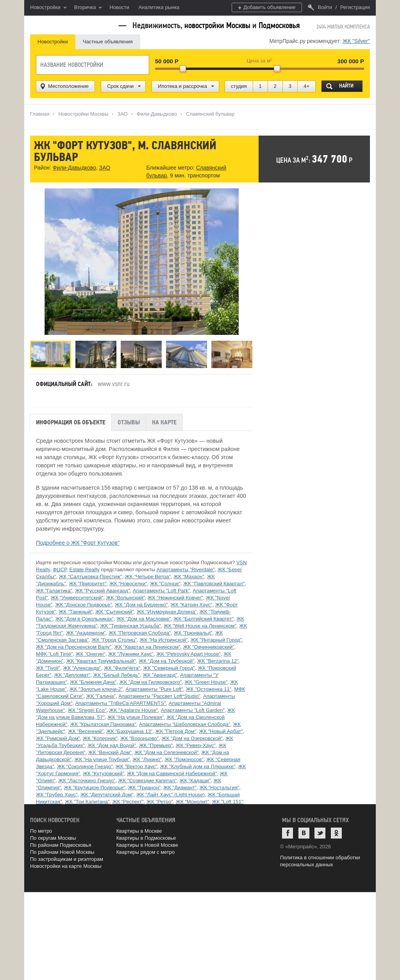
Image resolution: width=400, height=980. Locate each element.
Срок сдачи (120, 86)
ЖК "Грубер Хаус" (57, 795)
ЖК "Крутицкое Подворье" (95, 788)
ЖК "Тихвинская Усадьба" (131, 626)
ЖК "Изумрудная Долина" (167, 612)
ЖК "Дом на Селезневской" (166, 752)
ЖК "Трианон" (144, 788)
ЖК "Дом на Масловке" (144, 619)
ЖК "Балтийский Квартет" (204, 619)
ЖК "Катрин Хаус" (192, 605)
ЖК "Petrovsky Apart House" (188, 654)
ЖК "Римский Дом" (58, 738)
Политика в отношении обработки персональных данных (320, 861)
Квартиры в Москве (139, 831)
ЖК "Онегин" (91, 654)
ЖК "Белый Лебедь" (116, 675)
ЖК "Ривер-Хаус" (196, 745)
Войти (320, 7)
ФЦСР (60, 570)
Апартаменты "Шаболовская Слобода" (185, 724)
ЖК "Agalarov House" (134, 710)
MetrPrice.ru (71, 24)
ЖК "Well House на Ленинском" (200, 626)
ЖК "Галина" (101, 696)
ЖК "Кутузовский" (104, 773)
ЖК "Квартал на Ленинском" (147, 647)
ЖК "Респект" (128, 802)
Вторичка (88, 8)
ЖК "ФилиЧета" (122, 668)
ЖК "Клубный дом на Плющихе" (198, 766)
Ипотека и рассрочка (182, 86)
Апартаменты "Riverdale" (185, 570)
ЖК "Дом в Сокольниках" (85, 619)
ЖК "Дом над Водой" (112, 745)
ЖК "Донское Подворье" (83, 605)
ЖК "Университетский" (77, 598)
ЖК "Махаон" (189, 577)
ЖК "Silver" (356, 41)
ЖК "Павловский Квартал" (214, 584)
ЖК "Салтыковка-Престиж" (91, 577)
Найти (346, 86)
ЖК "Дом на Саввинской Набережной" (172, 773)
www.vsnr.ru (114, 384)
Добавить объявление (267, 8)
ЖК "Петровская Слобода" (140, 633)
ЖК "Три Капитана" (87, 802)
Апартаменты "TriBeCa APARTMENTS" (120, 703)
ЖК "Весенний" (86, 731)
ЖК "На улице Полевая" (136, 717)
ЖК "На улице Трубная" (102, 759)
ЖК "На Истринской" (164, 640)
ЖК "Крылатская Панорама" (103, 724)
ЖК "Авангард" (160, 675)
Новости (119, 7)
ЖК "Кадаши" (195, 781)
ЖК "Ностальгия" (219, 788)
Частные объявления (108, 42)
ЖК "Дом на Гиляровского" (150, 682)
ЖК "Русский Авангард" (102, 591)
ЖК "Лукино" (147, 759)
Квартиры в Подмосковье (146, 838)
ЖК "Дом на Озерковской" (192, 738)
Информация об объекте (71, 422)
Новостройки (48, 8)
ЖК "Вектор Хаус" (137, 766)
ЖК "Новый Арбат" (221, 731)
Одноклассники (336, 833)
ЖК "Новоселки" (128, 584)
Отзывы (129, 422)
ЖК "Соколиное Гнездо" (85, 766)
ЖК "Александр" (82, 668)
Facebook (287, 833)
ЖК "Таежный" (76, 612)
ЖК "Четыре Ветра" (148, 577)
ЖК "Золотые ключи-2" (96, 689)
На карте (164, 422)
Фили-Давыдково (74, 168)
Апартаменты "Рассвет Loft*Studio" (159, 696)
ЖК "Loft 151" (228, 802)
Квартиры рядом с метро (146, 852)
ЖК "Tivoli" (48, 668)
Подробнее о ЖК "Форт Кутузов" (78, 543)
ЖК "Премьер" (156, 745)
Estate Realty (84, 570)
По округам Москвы (53, 838)
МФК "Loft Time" (54, 654)
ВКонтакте (304, 833)
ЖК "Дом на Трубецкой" (166, 661)
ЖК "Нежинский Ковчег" (175, 598)
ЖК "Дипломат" (72, 675)
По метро (41, 831)
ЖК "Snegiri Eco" (87, 710)
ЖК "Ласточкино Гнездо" (87, 781)
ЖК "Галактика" (54, 591)
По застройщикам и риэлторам (67, 859)
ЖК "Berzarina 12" (218, 661)
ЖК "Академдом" (86, 633)
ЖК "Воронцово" (139, 738)
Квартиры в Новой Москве (147, 845)
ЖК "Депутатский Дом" (107, 795)
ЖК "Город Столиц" (114, 640)
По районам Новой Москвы (62, 852)
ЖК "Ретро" (160, 802)
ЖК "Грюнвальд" (193, 633)
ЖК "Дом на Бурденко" (141, 605)
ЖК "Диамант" (180, 788)
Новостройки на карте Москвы (66, 866)
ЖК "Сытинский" (114, 612)
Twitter (320, 833)
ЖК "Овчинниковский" (209, 647)
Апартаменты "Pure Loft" (154, 689)
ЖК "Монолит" (193, 802)
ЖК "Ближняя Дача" (93, 682)
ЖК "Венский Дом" (110, 752)
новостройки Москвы (217, 25)
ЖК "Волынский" (126, 598)
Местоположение (68, 86)
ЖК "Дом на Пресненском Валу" (74, 647)
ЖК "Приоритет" (88, 584)
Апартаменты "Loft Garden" (193, 710)
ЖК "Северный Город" (169, 668)
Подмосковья (279, 25)
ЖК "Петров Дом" (176, 731)
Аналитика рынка (159, 7)
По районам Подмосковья (61, 845)
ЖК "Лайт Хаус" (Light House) (171, 795)
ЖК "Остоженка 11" (209, 689)
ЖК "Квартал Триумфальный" (101, 661)
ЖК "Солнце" (165, 584)
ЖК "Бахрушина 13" (129, 731)
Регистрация (355, 7)
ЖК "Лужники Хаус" (131, 654)
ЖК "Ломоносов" (184, 759)
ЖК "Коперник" (100, 738)
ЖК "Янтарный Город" (216, 640)
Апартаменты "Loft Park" (161, 591)
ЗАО (105, 168)
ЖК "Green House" (206, 682)
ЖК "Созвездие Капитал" (148, 781)
